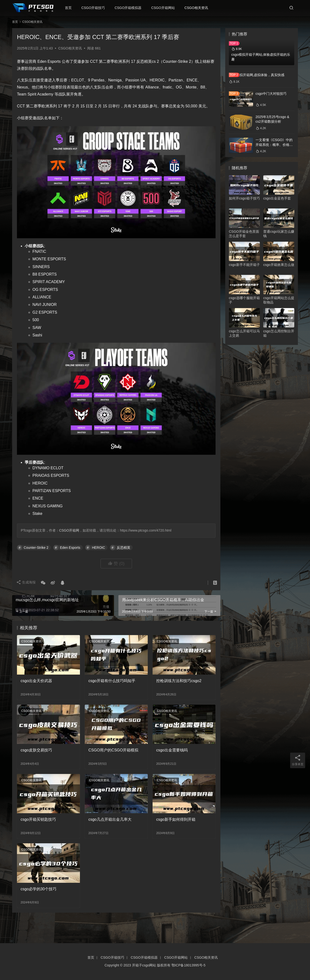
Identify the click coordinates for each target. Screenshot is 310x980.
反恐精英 (124, 548)
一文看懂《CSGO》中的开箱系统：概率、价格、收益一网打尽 (274, 145)
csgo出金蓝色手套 (277, 198)
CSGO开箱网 (69, 530)
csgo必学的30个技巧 (39, 889)
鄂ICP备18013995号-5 (188, 965)
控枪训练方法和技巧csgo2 (179, 681)
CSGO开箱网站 (165, 8)
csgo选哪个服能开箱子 (244, 300)
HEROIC (98, 548)
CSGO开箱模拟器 (130, 8)
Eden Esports (70, 548)
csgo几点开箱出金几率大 (110, 819)
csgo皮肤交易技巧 (36, 750)
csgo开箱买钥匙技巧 (38, 819)
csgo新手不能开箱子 (244, 265)
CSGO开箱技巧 (95, 8)
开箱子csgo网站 (144, 965)
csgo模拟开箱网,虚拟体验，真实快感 (257, 75)
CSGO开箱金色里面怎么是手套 (244, 234)
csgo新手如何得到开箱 (176, 819)
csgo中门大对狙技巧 (271, 94)
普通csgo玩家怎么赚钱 (279, 234)
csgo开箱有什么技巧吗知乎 (112, 681)
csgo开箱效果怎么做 (279, 265)
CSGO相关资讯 (198, 8)
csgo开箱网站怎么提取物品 (279, 300)
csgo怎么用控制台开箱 (279, 333)
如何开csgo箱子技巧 (244, 198)
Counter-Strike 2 (36, 548)
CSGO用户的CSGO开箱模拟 (113, 750)
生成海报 (27, 583)
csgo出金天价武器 (36, 681)
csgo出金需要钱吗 (172, 750)
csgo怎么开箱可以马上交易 (244, 333)
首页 (70, 8)
